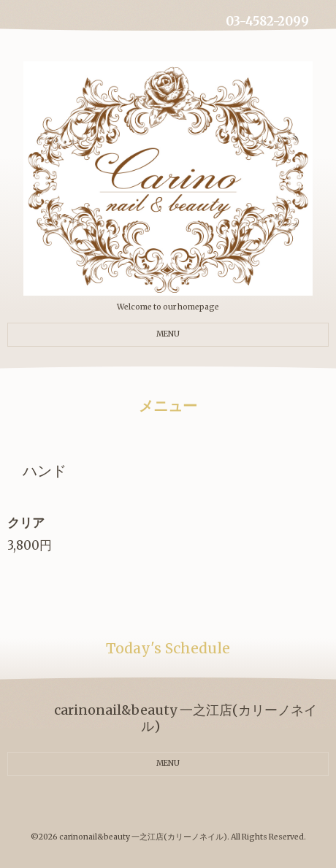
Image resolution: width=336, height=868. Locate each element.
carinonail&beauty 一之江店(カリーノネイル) (143, 837)
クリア (26, 523)
